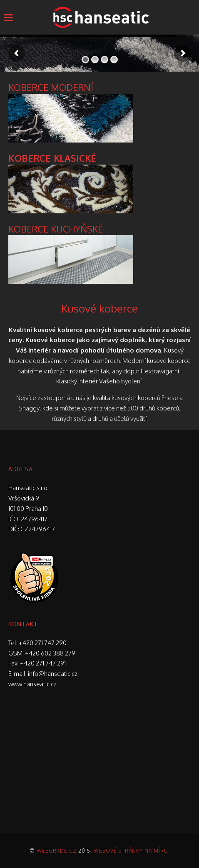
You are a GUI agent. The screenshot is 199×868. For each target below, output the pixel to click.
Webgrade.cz (57, 851)
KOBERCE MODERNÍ (51, 87)
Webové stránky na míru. (132, 851)
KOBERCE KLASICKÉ (52, 158)
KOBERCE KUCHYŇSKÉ (56, 229)
